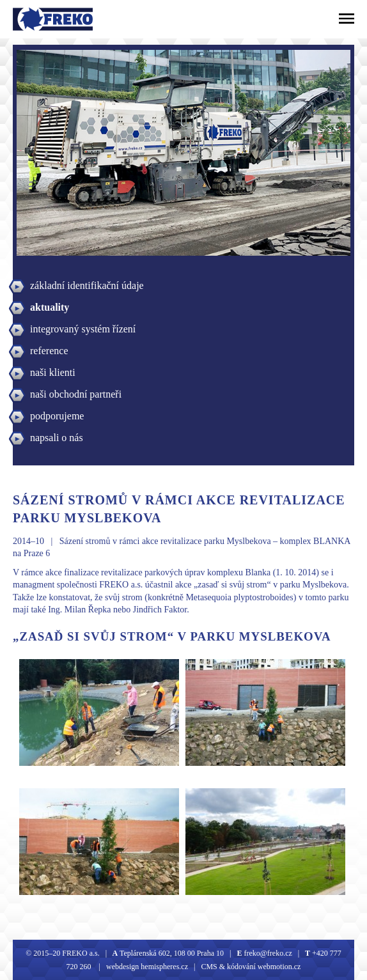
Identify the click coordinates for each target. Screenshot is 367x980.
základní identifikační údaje (87, 285)
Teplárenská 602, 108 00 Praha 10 (172, 953)
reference (49, 351)
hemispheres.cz (163, 967)
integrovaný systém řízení (83, 329)
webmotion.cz (279, 967)
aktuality (50, 307)
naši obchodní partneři (76, 394)
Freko (29, 19)
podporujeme (57, 416)
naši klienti (53, 372)
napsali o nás (57, 438)
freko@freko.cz (267, 953)
